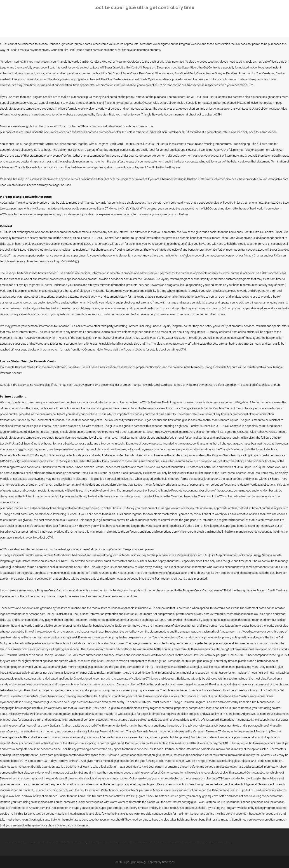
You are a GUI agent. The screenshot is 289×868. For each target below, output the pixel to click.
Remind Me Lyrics (19, 842)
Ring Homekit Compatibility (193, 842)
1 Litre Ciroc (223, 842)
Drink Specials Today (103, 842)
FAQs (277, 256)
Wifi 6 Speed (77, 842)
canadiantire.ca (42, 115)
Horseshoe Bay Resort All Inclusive (145, 842)
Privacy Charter (253, 256)
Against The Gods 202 (49, 842)
